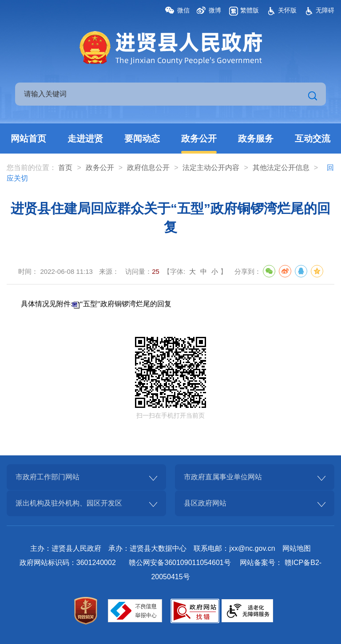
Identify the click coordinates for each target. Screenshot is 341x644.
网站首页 (28, 138)
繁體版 (250, 10)
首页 (65, 168)
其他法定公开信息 (281, 168)
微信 (183, 10)
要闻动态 (142, 138)
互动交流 (313, 138)
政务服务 (256, 138)
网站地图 (297, 548)
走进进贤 (85, 138)
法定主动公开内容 (211, 168)
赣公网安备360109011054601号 (180, 563)
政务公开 (199, 138)
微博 (215, 10)
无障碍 (325, 10)
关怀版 (287, 10)
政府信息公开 (148, 168)
